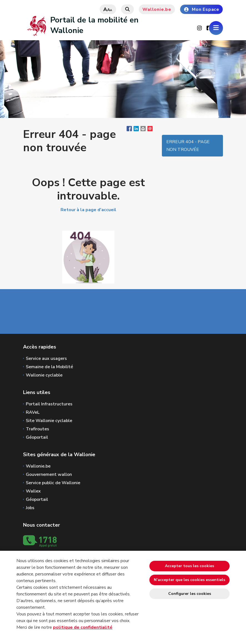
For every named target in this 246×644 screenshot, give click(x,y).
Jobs (30, 508)
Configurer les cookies (190, 594)
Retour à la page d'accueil (88, 210)
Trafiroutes (37, 429)
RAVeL (33, 412)
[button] (143, 130)
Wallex (33, 491)
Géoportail (37, 437)
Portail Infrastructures (49, 404)
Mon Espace (201, 9)
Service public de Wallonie (53, 483)
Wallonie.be (157, 9)
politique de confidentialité (83, 627)
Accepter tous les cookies (189, 566)
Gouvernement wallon (49, 474)
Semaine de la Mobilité (49, 367)
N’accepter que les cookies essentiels (189, 580)
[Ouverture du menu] (216, 28)
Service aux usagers (46, 358)
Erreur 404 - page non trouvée (188, 146)
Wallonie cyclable (44, 375)
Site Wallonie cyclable (49, 421)
